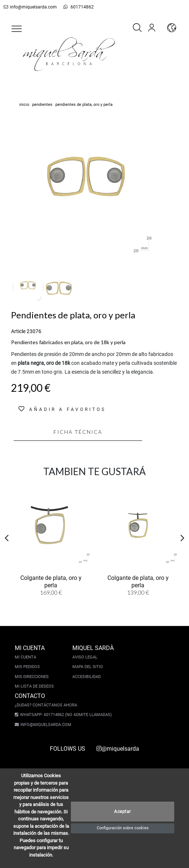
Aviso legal (85, 657)
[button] (17, 29)
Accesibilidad (87, 677)
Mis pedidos (27, 667)
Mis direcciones (32, 677)
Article (18, 331)
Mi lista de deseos (34, 686)
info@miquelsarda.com (29, 7)
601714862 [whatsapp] (74, 7)
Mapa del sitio (88, 667)
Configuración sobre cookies (123, 828)
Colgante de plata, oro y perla (51, 581)
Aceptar (123, 812)
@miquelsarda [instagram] (118, 749)
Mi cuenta (25, 657)
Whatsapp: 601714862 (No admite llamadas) (64, 715)
